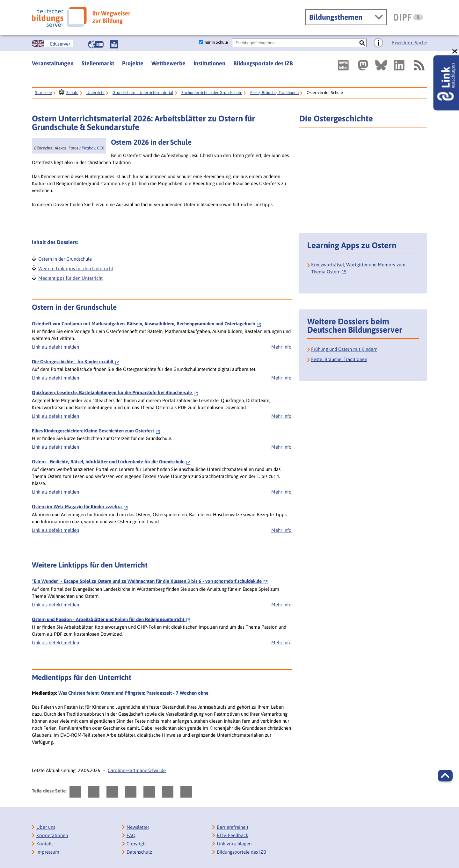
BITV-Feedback (233, 835)
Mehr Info (281, 347)
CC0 (101, 148)
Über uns (46, 827)
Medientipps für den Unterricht (70, 277)
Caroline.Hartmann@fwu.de (137, 770)
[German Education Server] (53, 44)
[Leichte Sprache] (114, 44)
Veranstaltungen (53, 63)
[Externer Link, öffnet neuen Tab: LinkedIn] (399, 65)
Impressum (48, 852)
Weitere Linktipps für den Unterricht (75, 268)
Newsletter (138, 827)
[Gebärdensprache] (96, 44)
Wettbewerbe (168, 63)
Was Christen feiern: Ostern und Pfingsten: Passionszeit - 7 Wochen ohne (133, 693)
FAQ (131, 835)
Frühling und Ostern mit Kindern (344, 349)
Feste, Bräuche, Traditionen (274, 93)
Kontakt (45, 844)
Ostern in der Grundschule (65, 258)
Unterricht (95, 93)
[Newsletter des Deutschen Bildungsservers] (343, 65)
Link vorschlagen (234, 844)
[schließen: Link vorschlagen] (455, 51)
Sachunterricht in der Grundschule (212, 93)
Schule (72, 93)
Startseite (44, 93)
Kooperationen (52, 835)
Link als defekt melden (55, 347)
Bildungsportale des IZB (263, 63)
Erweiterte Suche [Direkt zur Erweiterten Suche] (410, 43)
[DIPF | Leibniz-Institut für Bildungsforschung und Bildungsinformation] (408, 17)
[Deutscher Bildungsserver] (81, 17)
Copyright (137, 844)
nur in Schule (216, 42)
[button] (445, 776)
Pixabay (88, 148)
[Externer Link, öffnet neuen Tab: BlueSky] (381, 65)
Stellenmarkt (98, 63)
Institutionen (209, 63)
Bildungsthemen (336, 17)
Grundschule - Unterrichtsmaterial (143, 93)
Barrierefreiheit (233, 827)
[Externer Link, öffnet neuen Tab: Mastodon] (363, 65)
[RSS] (419, 65)
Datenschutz (139, 852)
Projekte (133, 63)
